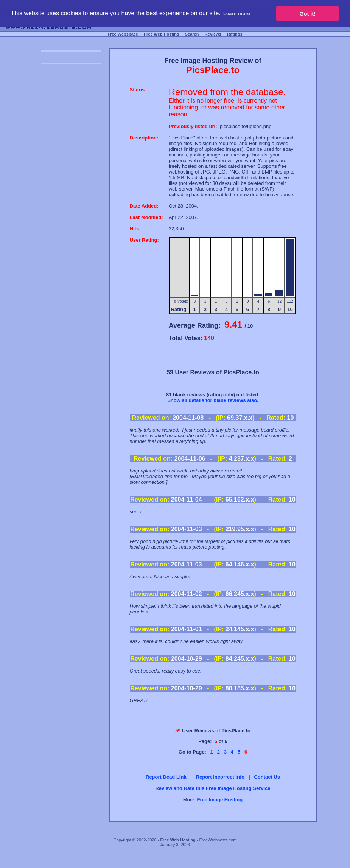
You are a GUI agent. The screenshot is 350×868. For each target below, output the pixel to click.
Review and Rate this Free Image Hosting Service (213, 788)
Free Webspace (123, 34)
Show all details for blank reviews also (212, 400)
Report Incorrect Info (220, 777)
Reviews (213, 34)
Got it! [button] (308, 14)
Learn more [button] (237, 13)
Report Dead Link (166, 777)
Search (192, 34)
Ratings (235, 34)
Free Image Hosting (220, 800)
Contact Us (267, 777)
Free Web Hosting (161, 34)
